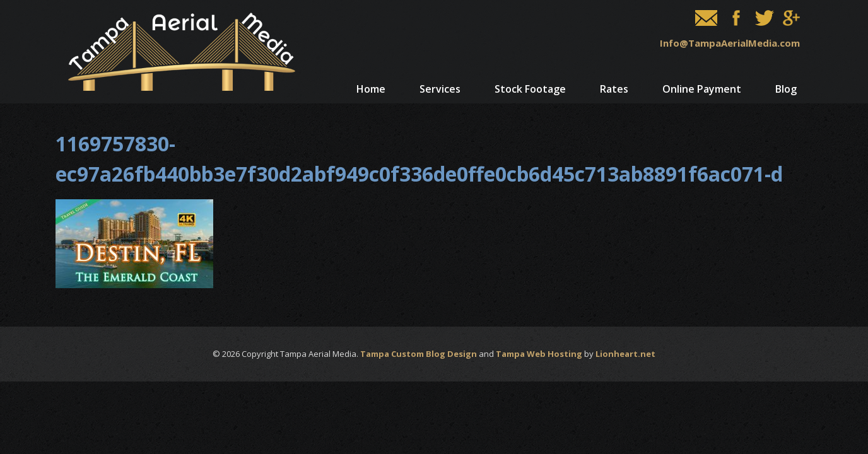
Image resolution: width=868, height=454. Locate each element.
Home (371, 89)
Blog (786, 89)
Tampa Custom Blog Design (419, 354)
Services (440, 89)
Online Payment (702, 89)
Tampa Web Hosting (539, 354)
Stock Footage (530, 89)
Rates (614, 89)
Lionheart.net (625, 354)
